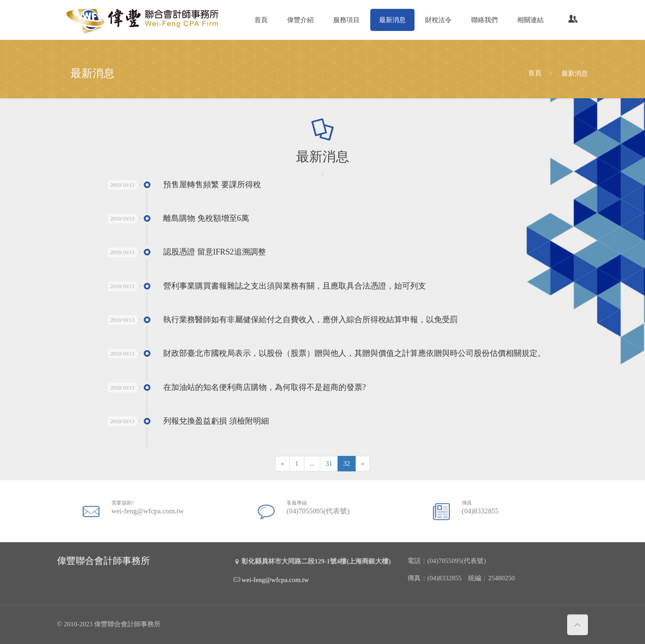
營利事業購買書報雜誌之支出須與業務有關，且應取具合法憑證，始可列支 (295, 286)
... (312, 463)
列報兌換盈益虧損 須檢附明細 (216, 421)
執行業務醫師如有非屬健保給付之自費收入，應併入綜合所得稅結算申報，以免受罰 (311, 320)
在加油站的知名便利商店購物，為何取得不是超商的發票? (265, 387)
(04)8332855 (486, 509)
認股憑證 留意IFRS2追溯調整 (215, 252)
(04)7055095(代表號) (319, 509)
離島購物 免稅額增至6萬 (206, 218)
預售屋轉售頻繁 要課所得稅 (212, 185)
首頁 (535, 73)
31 (329, 463)
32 (347, 463)
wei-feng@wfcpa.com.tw (146, 509)
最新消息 (575, 73)
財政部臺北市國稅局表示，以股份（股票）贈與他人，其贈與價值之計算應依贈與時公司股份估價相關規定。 (354, 354)
